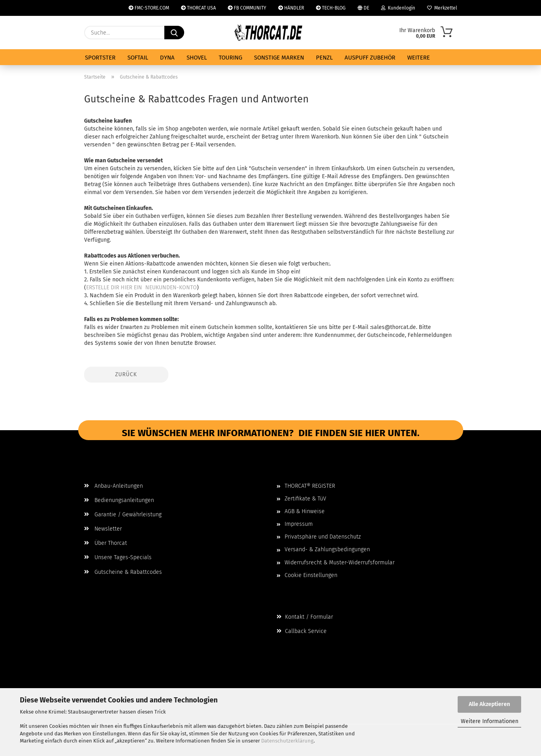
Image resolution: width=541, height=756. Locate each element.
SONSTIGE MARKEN (279, 58)
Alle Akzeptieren (489, 704)
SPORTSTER (100, 58)
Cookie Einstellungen (311, 575)
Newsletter (103, 529)
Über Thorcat (106, 543)
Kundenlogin (398, 8)
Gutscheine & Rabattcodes (123, 572)
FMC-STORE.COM (149, 8)
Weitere (419, 58)
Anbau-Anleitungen (114, 486)
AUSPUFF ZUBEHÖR (370, 58)
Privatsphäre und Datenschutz (323, 537)
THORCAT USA (198, 8)
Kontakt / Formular (305, 617)
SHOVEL (197, 58)
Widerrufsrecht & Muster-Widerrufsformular (340, 563)
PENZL (324, 58)
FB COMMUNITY (247, 8)
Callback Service (302, 631)
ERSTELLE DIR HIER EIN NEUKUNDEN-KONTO (142, 288)
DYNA (167, 58)
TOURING (230, 58)
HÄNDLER (291, 8)
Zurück (126, 374)
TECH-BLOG (331, 8)
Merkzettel (442, 8)
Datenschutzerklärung (287, 741)
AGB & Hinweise (305, 511)
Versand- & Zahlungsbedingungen (327, 549)
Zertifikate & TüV (305, 499)
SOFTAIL (138, 58)
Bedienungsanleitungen (119, 500)
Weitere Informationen (490, 721)
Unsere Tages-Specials (118, 557)
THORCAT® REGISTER (310, 486)
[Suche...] (174, 33)
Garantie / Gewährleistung (123, 515)
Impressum (299, 524)
